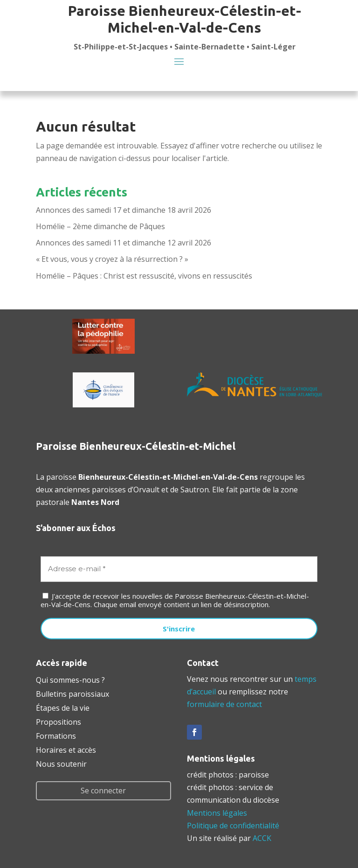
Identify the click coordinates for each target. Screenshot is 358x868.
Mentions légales (217, 813)
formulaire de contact (224, 704)
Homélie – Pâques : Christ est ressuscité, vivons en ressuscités (144, 276)
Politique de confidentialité (233, 826)
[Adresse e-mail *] (179, 569)
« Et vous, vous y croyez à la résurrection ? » (112, 259)
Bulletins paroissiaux (72, 693)
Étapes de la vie (63, 707)
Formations (56, 735)
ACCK (262, 838)
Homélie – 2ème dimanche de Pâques (100, 226)
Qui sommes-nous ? (70, 679)
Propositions (59, 721)
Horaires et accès (66, 749)
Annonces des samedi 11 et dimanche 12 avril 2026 (124, 243)
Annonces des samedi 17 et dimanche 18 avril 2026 (124, 210)
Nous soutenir (61, 763)
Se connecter (103, 791)
